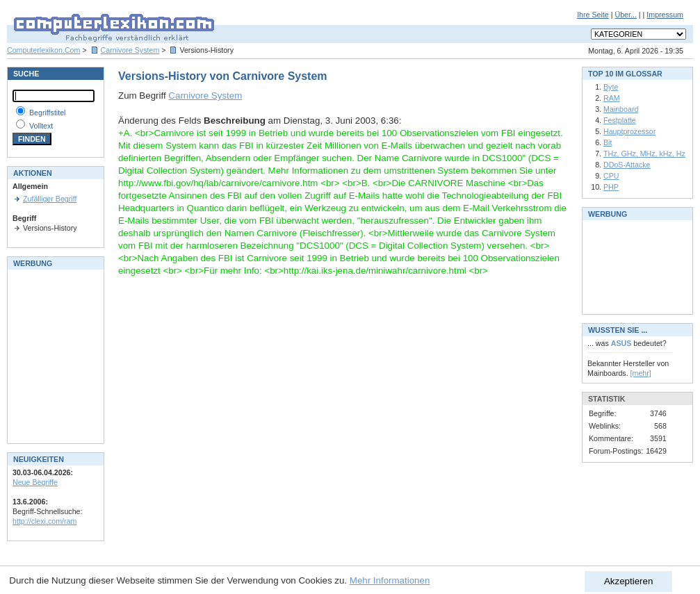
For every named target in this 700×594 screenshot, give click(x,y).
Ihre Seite (593, 15)
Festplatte (620, 120)
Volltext (41, 126)
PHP (611, 187)
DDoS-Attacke (627, 165)
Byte (611, 87)
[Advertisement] (54, 355)
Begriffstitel (48, 113)
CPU (611, 176)
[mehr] (641, 373)
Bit (608, 142)
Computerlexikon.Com (43, 50)
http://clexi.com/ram (44, 521)
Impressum (665, 15)
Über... (625, 15)
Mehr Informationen (390, 580)
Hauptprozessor (629, 131)
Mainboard (621, 109)
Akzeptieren (628, 581)
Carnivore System (130, 50)
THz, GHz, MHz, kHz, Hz (644, 154)
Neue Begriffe (35, 482)
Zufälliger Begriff (50, 199)
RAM (612, 98)
